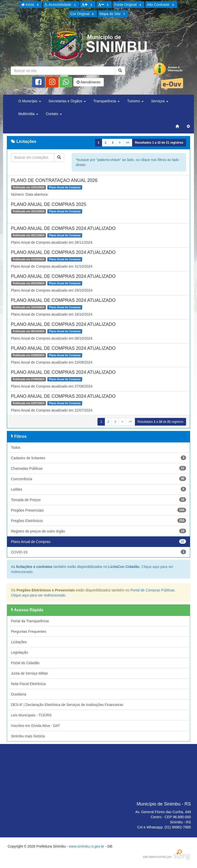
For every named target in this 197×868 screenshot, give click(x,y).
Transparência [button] (107, 101)
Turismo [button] (135, 101)
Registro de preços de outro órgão (99, 531)
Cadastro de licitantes (99, 458)
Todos (16, 448)
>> (128, 143)
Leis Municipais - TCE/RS (31, 715)
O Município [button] (30, 101)
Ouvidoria (19, 694)
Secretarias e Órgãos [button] (67, 101)
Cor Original (83, 14)
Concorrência (99, 479)
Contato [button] (54, 114)
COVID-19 (99, 552)
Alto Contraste (161, 5)
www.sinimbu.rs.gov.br (87, 846)
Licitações (19, 642)
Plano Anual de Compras (99, 541)
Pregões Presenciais (99, 510)
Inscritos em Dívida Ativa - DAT (36, 726)
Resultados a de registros (159, 143)
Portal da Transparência (30, 621)
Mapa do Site (113, 14)
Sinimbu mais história (28, 736)
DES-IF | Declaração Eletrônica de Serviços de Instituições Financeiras (67, 705)
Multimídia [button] (28, 114)
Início (31, 5)
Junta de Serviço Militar (30, 673)
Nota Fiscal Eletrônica (28, 684)
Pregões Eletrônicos (99, 520)
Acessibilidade (61, 5)
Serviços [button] (160, 101)
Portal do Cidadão (25, 663)
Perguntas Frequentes (29, 631)
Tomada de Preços (99, 500)
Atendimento (89, 82)
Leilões (99, 489)
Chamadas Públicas (99, 468)
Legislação (19, 652)
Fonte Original (128, 5)
